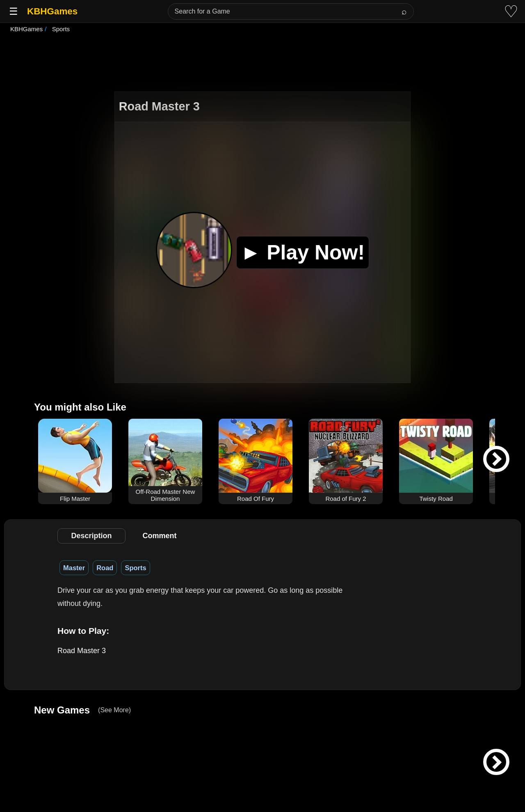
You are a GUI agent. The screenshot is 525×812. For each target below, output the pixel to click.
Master (74, 568)
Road (105, 568)
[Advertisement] (262, 63)
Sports (135, 568)
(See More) (114, 710)
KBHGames (52, 11)
